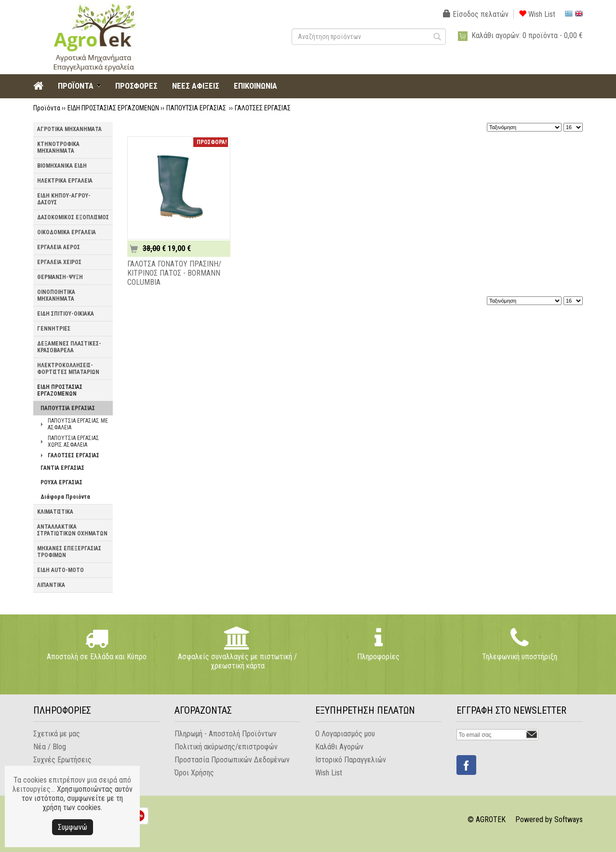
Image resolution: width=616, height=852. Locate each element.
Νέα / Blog (50, 747)
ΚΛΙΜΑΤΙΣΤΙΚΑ (55, 512)
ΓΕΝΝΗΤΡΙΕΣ (54, 329)
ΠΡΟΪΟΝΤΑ (76, 86)
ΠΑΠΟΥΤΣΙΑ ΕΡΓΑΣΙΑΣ (197, 108)
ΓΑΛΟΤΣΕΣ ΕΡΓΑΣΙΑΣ (263, 108)
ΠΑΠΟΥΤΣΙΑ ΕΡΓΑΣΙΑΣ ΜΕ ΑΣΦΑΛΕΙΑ (78, 424)
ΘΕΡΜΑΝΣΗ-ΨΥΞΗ (60, 277)
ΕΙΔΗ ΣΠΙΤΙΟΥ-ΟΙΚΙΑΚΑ (66, 314)
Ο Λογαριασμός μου (345, 734)
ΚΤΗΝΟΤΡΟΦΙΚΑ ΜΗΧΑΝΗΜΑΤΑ (58, 147)
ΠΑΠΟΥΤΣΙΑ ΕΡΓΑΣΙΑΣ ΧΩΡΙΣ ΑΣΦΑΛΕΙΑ (74, 441)
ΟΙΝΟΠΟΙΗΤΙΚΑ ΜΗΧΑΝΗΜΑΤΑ (56, 295)
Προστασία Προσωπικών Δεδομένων (232, 760)
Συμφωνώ (73, 827)
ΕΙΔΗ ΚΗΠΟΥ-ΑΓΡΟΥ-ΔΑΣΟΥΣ (64, 199)
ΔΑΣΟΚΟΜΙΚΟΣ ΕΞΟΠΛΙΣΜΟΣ (73, 217)
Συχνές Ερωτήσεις (62, 760)
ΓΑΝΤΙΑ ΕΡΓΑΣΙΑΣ (62, 468)
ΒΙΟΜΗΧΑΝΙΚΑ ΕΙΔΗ (62, 166)
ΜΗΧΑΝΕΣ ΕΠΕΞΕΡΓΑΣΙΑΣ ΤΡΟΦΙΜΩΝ (69, 552)
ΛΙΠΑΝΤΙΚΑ (51, 585)
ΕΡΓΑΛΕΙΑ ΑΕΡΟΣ (59, 247)
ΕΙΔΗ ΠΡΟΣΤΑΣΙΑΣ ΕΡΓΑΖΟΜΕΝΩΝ (113, 108)
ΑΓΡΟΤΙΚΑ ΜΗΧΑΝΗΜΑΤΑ (69, 129)
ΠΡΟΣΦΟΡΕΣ (136, 86)
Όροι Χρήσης (194, 773)
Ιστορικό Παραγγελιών (351, 760)
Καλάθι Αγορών (339, 747)
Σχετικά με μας (57, 734)
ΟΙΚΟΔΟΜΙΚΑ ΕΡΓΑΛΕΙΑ (67, 232)
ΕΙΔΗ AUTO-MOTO (60, 570)
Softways (569, 819)
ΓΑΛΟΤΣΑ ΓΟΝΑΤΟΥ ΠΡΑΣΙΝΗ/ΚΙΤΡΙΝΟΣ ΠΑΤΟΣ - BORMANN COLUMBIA (174, 273)
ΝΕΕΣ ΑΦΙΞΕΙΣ (196, 86)
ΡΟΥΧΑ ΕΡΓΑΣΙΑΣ (61, 482)
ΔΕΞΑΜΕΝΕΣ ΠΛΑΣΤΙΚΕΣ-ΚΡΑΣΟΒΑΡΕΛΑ (69, 347)
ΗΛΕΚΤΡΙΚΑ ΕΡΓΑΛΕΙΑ (65, 181)
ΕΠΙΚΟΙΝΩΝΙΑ (255, 86)
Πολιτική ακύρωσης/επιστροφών (226, 747)
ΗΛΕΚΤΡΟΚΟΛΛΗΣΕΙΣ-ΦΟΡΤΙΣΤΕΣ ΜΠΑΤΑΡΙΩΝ (68, 369)
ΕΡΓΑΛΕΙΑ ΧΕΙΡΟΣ (59, 262)
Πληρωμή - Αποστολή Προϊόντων (226, 734)
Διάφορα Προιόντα (65, 497)
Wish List (537, 14)
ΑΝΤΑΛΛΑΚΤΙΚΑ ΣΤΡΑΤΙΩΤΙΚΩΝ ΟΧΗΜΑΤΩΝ (72, 530)
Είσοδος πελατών (476, 14)
